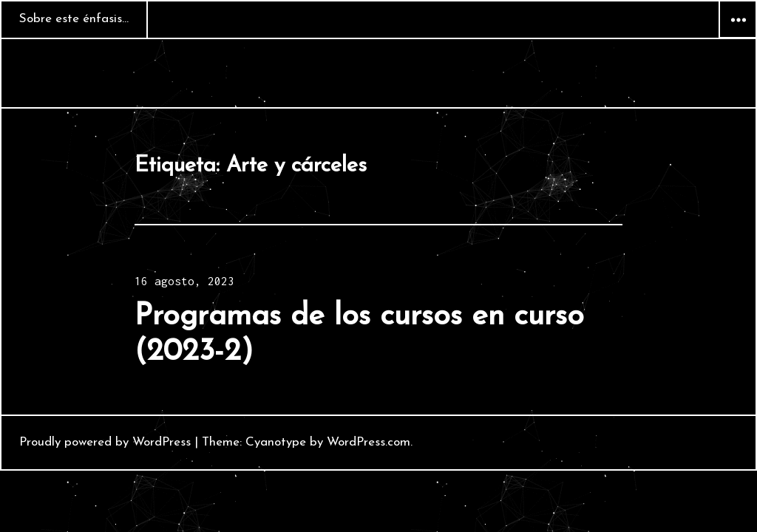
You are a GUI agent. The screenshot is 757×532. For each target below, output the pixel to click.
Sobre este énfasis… (74, 19)
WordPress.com (369, 442)
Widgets (738, 38)
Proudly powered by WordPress (105, 442)
